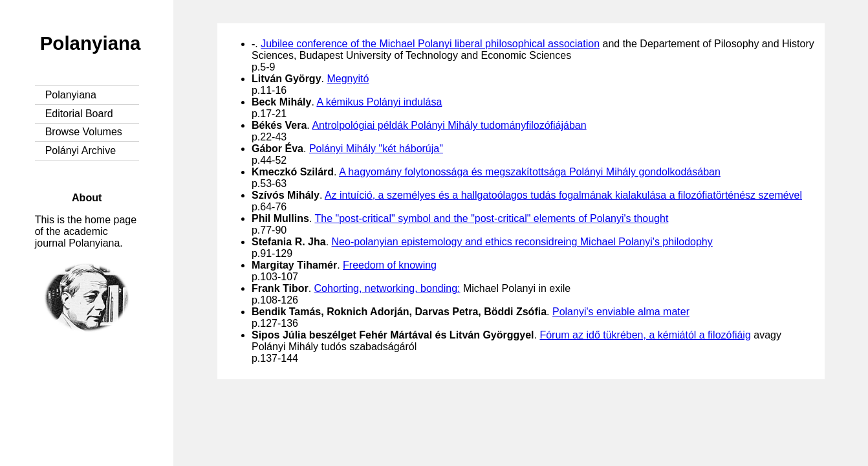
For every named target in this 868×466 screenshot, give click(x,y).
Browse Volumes (84, 132)
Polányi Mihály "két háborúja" (376, 149)
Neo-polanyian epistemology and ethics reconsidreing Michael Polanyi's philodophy (522, 242)
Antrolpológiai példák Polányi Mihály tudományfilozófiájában (449, 125)
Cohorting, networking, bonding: (387, 288)
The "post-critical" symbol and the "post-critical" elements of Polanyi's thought (491, 218)
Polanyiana (91, 43)
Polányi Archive (81, 150)
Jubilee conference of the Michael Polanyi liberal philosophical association (430, 44)
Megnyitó (348, 79)
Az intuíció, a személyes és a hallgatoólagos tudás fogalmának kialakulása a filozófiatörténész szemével (563, 195)
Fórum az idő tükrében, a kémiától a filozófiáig (645, 335)
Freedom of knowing (390, 265)
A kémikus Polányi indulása (379, 102)
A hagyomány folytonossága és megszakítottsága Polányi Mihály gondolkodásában (530, 172)
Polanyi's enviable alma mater (621, 312)
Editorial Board (79, 114)
